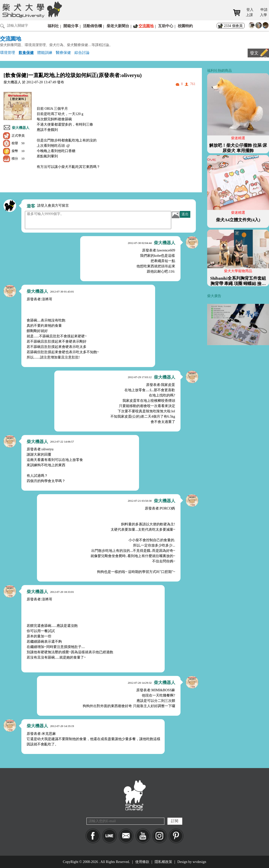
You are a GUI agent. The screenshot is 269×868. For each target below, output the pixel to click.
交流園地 (146, 26)
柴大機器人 (21, 128)
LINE (109, 836)
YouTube (143, 836)
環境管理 (8, 52)
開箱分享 (71, 26)
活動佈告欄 (92, 26)
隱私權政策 (163, 862)
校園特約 (185, 26)
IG (160, 836)
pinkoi (176, 836)
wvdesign (199, 862)
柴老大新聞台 (118, 26)
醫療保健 (63, 52)
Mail (126, 836)
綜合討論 (82, 52)
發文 (254, 53)
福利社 (53, 26)
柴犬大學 (31, 9)
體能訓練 (45, 52)
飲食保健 (26, 52)
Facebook (93, 836)
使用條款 (142, 862)
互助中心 (166, 26)
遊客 (31, 206)
